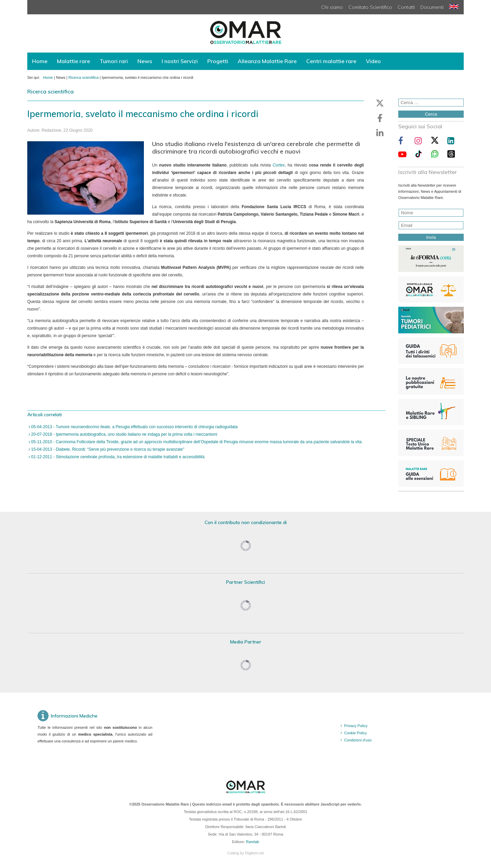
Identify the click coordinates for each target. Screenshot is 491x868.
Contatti (406, 7)
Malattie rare (73, 61)
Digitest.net (255, 853)
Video (373, 61)
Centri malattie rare (331, 61)
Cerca (431, 114)
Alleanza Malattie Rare (267, 61)
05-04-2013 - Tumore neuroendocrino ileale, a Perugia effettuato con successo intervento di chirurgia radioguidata (134, 427)
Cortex (279, 165)
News (145, 61)
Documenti (432, 7)
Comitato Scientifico (370, 7)
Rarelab (252, 842)
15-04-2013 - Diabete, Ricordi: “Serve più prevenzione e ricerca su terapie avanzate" (107, 449)
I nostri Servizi (180, 61)
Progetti (218, 61)
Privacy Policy (356, 726)
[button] (380, 103)
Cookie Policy (355, 733)
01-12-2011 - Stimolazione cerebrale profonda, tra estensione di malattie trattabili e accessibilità (117, 457)
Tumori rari (114, 61)
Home (40, 61)
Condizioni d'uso (358, 740)
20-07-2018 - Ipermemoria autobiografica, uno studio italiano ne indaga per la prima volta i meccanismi (124, 434)
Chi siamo (332, 7)
